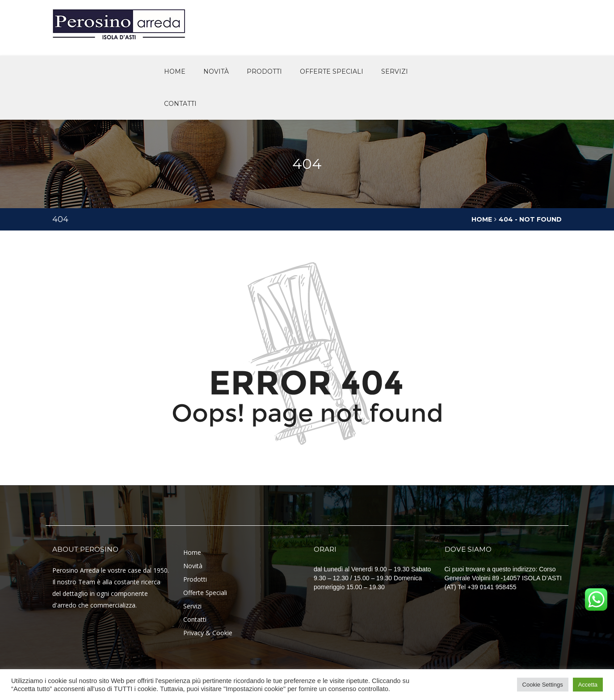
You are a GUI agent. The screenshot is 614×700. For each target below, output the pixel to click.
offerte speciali (332, 71)
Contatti (180, 104)
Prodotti (264, 71)
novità (216, 71)
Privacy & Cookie (208, 633)
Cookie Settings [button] (543, 685)
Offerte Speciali (205, 593)
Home (175, 71)
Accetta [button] (588, 685)
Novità (193, 566)
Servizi (395, 71)
